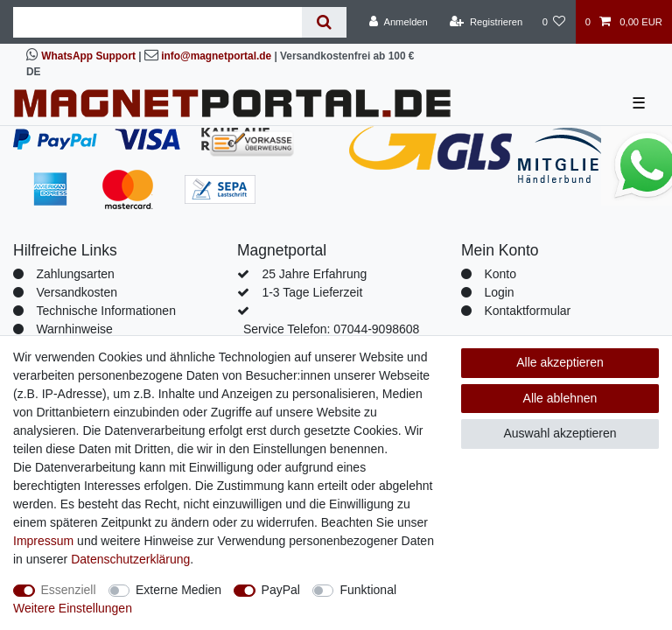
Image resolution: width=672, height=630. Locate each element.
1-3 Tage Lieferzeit (312, 292)
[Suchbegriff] (157, 22)
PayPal (281, 590)
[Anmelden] (399, 22)
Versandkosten (77, 292)
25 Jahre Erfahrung (314, 274)
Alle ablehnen (560, 398)
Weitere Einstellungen (73, 608)
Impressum (43, 541)
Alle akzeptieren (560, 362)
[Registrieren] (486, 22)
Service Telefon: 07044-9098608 (331, 329)
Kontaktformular (527, 311)
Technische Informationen (106, 311)
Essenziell (69, 590)
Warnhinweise (74, 329)
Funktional (368, 590)
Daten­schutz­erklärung (130, 559)
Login (499, 292)
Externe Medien (178, 590)
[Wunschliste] (553, 22)
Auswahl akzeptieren (560, 433)
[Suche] (324, 22)
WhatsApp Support (88, 56)
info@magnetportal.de (216, 56)
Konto (500, 274)
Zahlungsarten (75, 274)
